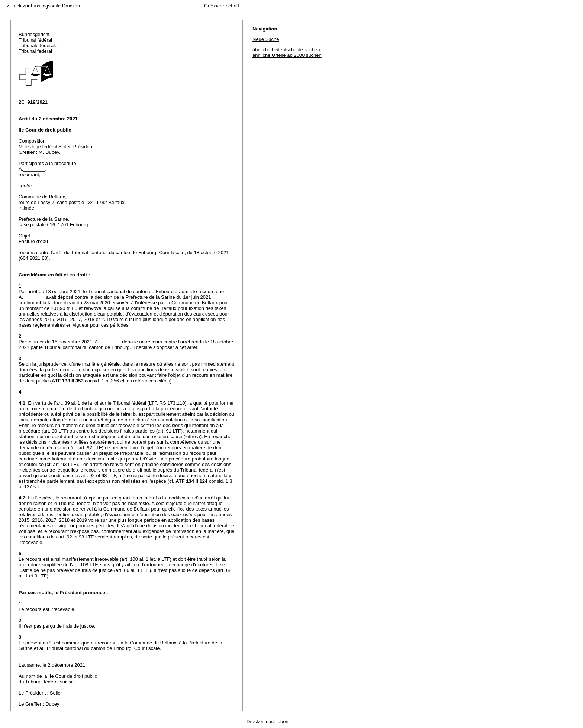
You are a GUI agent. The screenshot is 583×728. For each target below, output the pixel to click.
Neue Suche (266, 39)
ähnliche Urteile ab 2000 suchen (287, 55)
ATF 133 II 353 (68, 381)
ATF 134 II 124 (191, 481)
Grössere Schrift (222, 6)
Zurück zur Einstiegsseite (34, 6)
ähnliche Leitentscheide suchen (286, 50)
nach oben (277, 721)
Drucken (71, 6)
